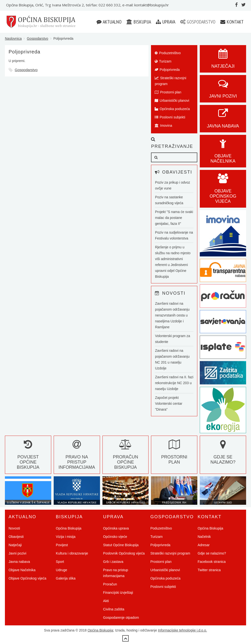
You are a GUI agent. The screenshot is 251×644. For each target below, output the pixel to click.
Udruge (62, 570)
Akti (106, 601)
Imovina (163, 126)
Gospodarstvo (198, 22)
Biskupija (139, 22)
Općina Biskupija (69, 528)
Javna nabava (19, 562)
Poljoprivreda (167, 70)
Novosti (14, 528)
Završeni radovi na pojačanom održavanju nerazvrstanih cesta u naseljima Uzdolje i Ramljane (172, 315)
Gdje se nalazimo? (223, 454)
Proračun (110, 584)
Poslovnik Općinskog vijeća (124, 553)
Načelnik (204, 537)
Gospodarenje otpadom (121, 618)
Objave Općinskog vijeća (27, 578)
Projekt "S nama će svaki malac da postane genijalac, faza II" (174, 218)
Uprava (166, 22)
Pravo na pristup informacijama (77, 457)
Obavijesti (16, 537)
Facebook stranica (212, 562)
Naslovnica (13, 38)
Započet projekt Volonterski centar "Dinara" (169, 404)
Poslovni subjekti (170, 117)
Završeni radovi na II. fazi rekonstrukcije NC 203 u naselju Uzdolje (174, 383)
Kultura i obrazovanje (72, 553)
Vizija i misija (66, 537)
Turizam (163, 61)
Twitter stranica (209, 570)
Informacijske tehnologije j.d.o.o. (182, 630)
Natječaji (15, 545)
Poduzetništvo (168, 53)
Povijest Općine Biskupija (28, 457)
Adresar (204, 545)
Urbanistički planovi (172, 101)
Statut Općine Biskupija (121, 545)
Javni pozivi (17, 553)
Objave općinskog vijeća (223, 191)
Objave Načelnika (223, 153)
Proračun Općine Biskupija (125, 457)
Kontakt (232, 22)
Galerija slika (66, 578)
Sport (60, 562)
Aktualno (109, 22)
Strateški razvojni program (170, 81)
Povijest (62, 545)
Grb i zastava (113, 562)
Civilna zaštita (114, 609)
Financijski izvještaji (118, 593)
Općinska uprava (116, 528)
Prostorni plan (168, 92)
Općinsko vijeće (115, 537)
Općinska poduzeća (172, 109)
